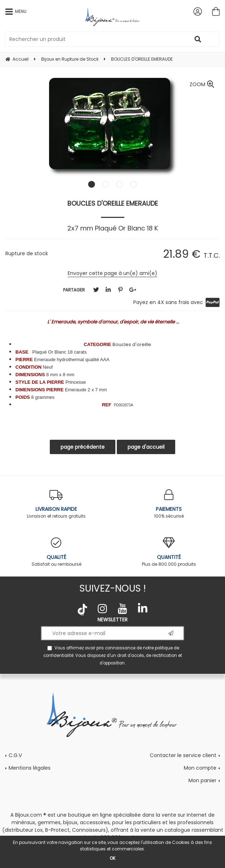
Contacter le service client (183, 755)
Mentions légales (30, 768)
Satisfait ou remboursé (56, 552)
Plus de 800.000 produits (169, 552)
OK (112, 858)
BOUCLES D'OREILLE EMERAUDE (113, 203)
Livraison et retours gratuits (56, 504)
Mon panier (202, 780)
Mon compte (200, 768)
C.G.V (15, 755)
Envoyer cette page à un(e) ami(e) (112, 273)
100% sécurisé (169, 504)
